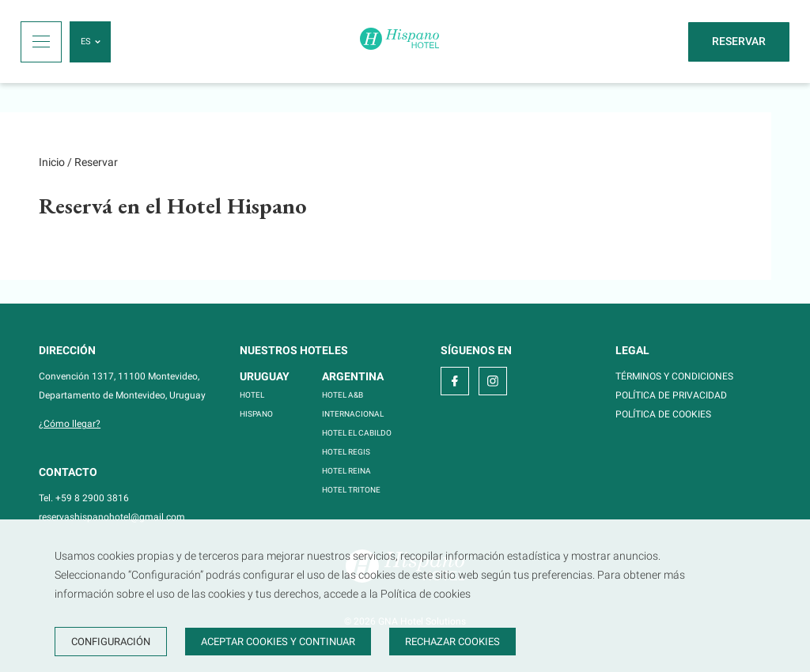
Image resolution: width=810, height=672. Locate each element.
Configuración (111, 642)
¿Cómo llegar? (70, 424)
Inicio (52, 162)
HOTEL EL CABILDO (357, 433)
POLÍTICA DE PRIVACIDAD (671, 395)
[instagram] (493, 381)
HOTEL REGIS (346, 452)
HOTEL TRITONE (351, 490)
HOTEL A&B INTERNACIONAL (353, 404)
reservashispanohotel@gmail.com (112, 517)
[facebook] (455, 381)
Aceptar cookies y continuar (278, 642)
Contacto (68, 472)
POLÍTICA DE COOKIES (663, 414)
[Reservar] (739, 42)
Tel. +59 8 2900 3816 (84, 498)
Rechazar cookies (452, 642)
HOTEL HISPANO (256, 404)
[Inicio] (399, 42)
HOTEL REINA (346, 471)
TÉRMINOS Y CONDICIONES (674, 376)
